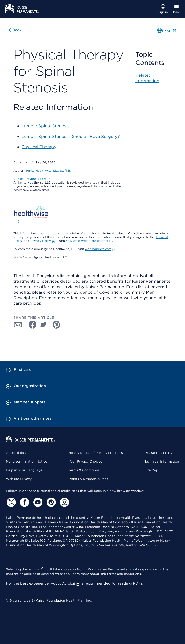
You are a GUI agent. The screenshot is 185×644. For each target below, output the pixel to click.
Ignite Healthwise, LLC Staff (49, 171)
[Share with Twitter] (44, 325)
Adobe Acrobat (65, 583)
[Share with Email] (18, 325)
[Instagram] (64, 502)
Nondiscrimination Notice (27, 461)
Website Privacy (19, 479)
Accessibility (16, 453)
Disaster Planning (158, 453)
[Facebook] (24, 502)
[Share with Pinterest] (56, 325)
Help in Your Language (24, 470)
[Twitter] (11, 502)
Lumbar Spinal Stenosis (46, 126)
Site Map (151, 470)
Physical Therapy (39, 147)
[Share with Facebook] (31, 325)
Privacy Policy (43, 241)
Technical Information (162, 461)
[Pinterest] (50, 502)
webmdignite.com (100, 249)
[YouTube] (37, 502)
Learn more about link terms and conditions (106, 574)
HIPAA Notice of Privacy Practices (96, 453)
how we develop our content (89, 241)
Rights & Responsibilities (88, 479)
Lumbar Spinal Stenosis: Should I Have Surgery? (71, 136)
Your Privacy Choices (85, 461)
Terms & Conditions (84, 470)
